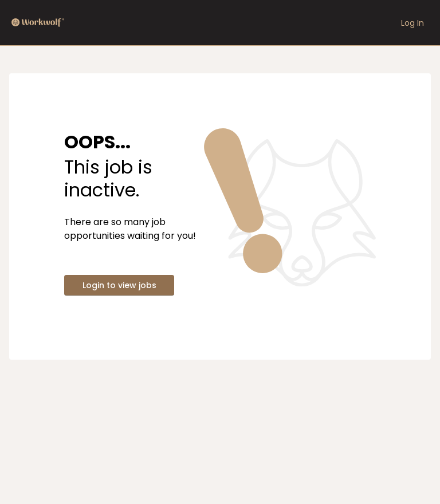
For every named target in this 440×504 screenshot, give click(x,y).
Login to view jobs (119, 285)
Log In (412, 23)
